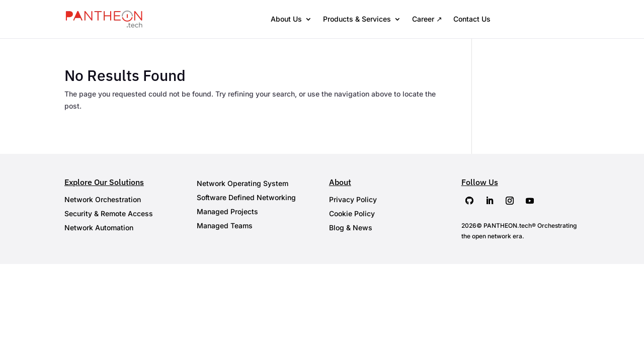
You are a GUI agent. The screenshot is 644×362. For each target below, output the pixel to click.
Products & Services (357, 19)
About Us (286, 19)
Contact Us (472, 19)
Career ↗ (427, 19)
